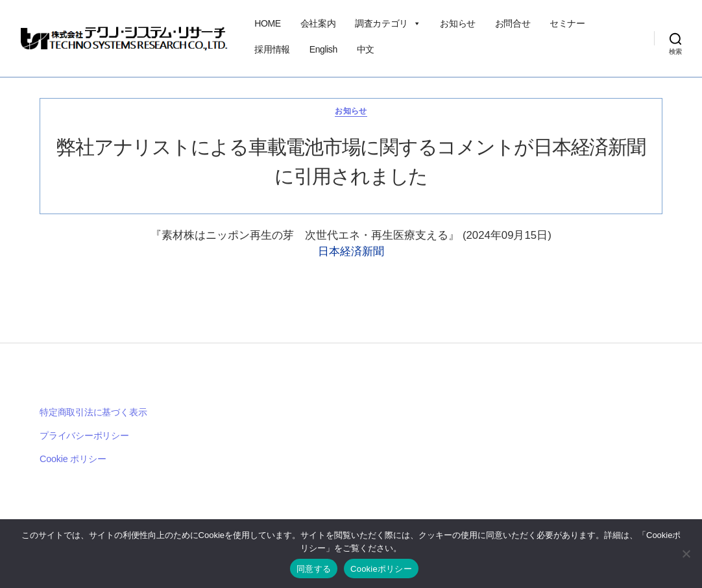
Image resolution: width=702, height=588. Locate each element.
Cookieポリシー (381, 569)
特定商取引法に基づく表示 (93, 412)
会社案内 (318, 23)
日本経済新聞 (351, 251)
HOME (267, 23)
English (323, 49)
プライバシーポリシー (84, 435)
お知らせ (457, 23)
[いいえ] (686, 554)
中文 (366, 49)
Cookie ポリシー (73, 459)
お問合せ (513, 23)
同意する (314, 569)
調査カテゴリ (388, 23)
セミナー (567, 23)
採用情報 (272, 49)
